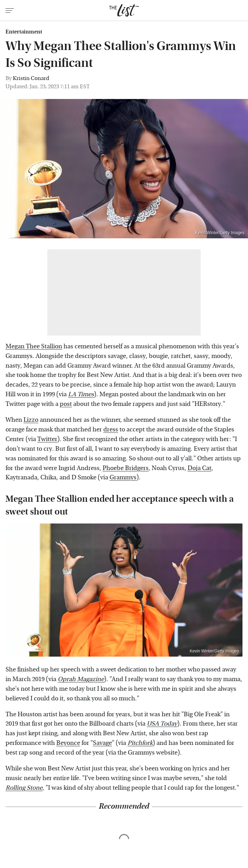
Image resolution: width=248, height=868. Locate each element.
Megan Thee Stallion (34, 346)
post (66, 404)
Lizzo (31, 420)
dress (111, 430)
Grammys (123, 477)
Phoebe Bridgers (126, 468)
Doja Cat (199, 468)
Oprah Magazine (81, 679)
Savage (102, 743)
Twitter (47, 439)
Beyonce (68, 743)
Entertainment (24, 32)
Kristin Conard (31, 78)
